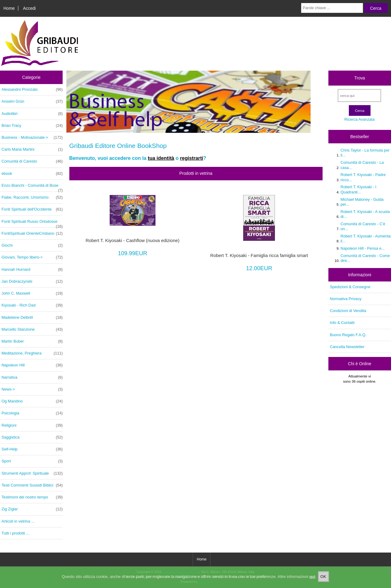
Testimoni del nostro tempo (32, 497)
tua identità (161, 158)
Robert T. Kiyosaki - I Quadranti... (358, 189)
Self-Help (32, 449)
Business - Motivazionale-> (32, 138)
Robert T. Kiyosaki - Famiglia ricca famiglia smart (259, 255)
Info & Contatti (342, 323)
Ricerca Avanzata (359, 119)
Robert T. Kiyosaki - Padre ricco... (363, 177)
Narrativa (32, 377)
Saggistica (32, 437)
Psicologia (32, 413)
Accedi (29, 8)
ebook (32, 174)
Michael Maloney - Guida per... (362, 202)
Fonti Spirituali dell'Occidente (32, 209)
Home (9, 8)
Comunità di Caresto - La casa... (362, 165)
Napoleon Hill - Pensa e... (363, 248)
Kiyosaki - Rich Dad (32, 305)
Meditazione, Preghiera (32, 353)
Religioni (32, 425)
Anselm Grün (32, 101)
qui (312, 577)
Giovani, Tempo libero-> (32, 257)
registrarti (192, 158)
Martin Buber (32, 341)
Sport (32, 461)
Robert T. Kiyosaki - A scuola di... (365, 214)
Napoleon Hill (32, 365)
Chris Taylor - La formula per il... (365, 153)
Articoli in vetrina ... (18, 521)
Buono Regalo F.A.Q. (348, 335)
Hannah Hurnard (32, 270)
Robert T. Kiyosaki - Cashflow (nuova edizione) (132, 241)
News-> (32, 389)
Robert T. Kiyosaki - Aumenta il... (366, 239)
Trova (360, 78)
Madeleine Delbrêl (32, 318)
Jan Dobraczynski (32, 281)
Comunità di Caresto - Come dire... (365, 258)
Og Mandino (32, 401)
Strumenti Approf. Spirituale (32, 473)
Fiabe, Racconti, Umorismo (32, 197)
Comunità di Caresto (32, 161)
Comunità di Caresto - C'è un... (363, 226)
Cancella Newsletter (347, 347)
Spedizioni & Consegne (350, 287)
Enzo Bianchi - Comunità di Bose (32, 187)
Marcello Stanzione (32, 329)
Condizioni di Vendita (348, 311)
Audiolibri (32, 114)
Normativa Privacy (346, 299)
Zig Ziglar (32, 509)
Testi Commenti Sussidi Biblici (32, 485)
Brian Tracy (32, 126)
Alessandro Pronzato (32, 90)
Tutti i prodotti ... (15, 533)
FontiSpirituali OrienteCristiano (32, 233)
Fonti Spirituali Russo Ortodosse (32, 223)
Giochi (32, 245)
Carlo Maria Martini (32, 149)
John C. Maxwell (32, 293)
